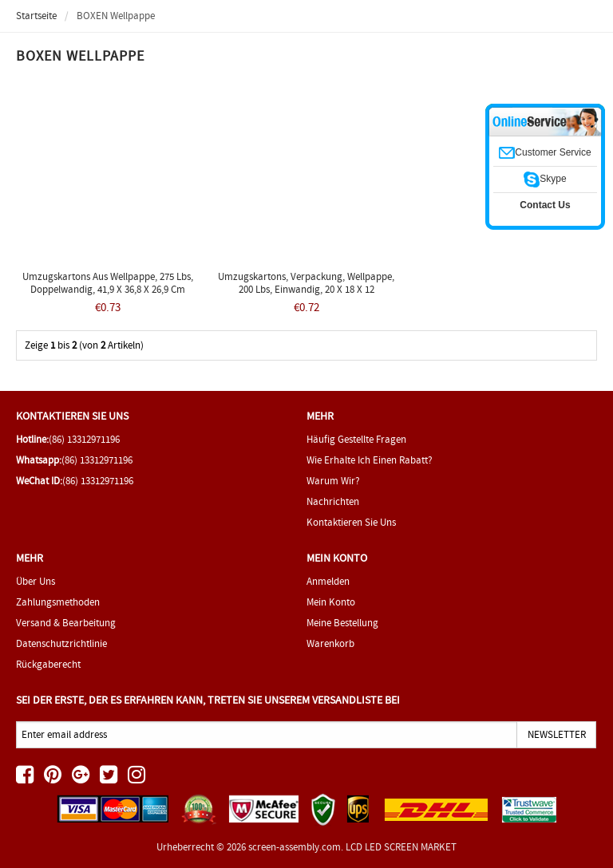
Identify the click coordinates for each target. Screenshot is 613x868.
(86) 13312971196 (84, 439)
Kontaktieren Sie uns (351, 522)
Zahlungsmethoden (58, 602)
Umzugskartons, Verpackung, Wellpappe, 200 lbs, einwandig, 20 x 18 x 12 (306, 283)
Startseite (36, 16)
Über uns (36, 581)
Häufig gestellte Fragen (356, 439)
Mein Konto (331, 602)
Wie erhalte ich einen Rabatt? (370, 460)
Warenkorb (330, 643)
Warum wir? (333, 481)
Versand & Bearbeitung (66, 623)
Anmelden (328, 581)
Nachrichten (333, 501)
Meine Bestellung (342, 623)
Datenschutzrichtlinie (61, 643)
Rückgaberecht (48, 664)
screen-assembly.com (295, 847)
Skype (545, 179)
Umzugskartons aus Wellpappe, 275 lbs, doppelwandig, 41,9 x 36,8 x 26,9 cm (108, 283)
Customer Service (545, 152)
